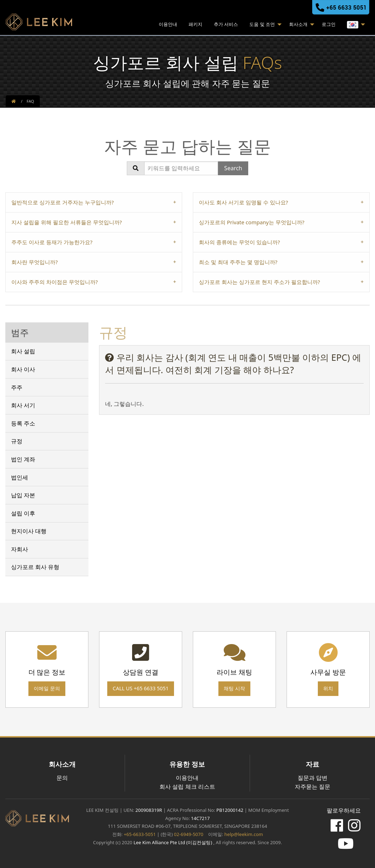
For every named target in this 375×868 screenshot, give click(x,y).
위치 (328, 688)
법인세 (20, 477)
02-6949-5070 (188, 834)
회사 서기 (23, 405)
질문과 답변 (312, 778)
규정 (17, 441)
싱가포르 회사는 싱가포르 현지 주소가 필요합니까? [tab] (259, 282)
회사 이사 (23, 369)
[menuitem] (168, 25)
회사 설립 (23, 351)
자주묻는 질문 (312, 787)
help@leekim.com (244, 834)
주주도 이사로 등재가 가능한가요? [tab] (52, 242)
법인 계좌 (23, 459)
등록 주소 (23, 423)
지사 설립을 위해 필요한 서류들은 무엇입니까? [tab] (67, 222)
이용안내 (168, 24)
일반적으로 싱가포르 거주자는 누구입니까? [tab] (62, 202)
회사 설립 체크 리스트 (187, 787)
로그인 (329, 24)
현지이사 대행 (29, 531)
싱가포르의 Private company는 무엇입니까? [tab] (252, 222)
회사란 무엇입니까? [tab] (34, 262)
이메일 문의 (47, 688)
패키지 (195, 24)
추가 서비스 (226, 24)
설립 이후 (23, 513)
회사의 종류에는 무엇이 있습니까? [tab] (239, 242)
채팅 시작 (234, 688)
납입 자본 (23, 495)
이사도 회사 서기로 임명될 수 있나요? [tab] (243, 202)
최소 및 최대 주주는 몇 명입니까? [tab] (238, 262)
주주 (17, 387)
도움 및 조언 (262, 24)
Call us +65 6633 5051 (140, 688)
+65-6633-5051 (140, 834)
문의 (62, 778)
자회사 (20, 549)
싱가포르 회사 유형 (35, 567)
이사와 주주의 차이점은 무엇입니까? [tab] (55, 282)
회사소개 (298, 24)
